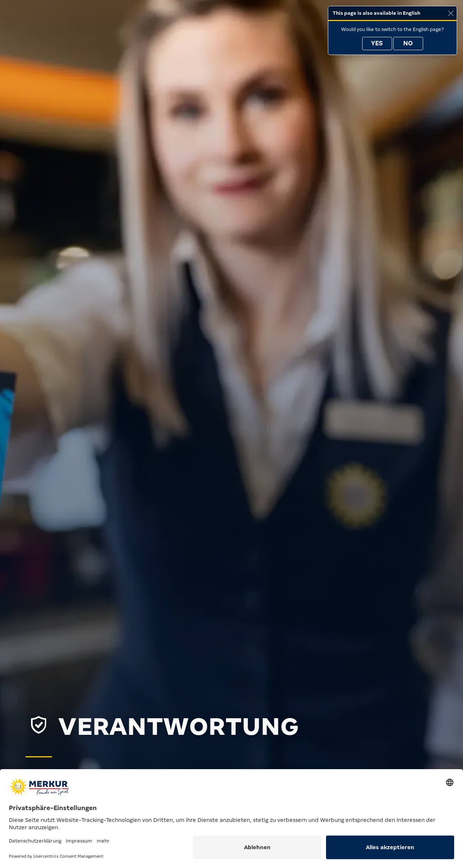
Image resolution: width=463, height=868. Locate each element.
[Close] (451, 13)
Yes (377, 43)
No (408, 43)
